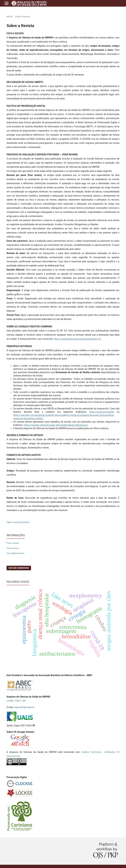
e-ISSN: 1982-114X (16, 701)
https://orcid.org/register (102, 412)
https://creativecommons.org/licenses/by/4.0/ (77, 339)
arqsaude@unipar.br (24, 707)
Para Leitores (13, 543)
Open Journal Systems (18, 522)
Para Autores (13, 548)
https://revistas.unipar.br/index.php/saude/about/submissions (56, 425)
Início (10, 17)
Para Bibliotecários (16, 553)
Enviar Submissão (19, 568)
